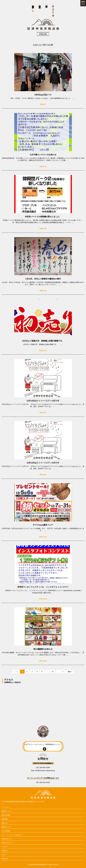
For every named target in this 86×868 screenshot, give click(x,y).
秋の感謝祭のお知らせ (43, 649)
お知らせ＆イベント (8, 843)
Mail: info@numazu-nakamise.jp (43, 770)
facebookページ (7, 839)
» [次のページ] (63, 672)
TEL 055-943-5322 (43, 782)
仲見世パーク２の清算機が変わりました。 (43, 217)
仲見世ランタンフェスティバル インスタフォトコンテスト (43, 587)
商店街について (7, 811)
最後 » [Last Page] (70, 672)
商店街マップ (6, 827)
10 (53, 672)
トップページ (6, 807)
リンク (4, 855)
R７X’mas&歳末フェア (43, 525)
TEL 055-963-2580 (43, 767)
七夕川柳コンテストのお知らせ (43, 155)
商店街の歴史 (6, 815)
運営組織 (4, 819)
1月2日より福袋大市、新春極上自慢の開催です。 (43, 341)
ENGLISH (5, 859)
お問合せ (4, 851)
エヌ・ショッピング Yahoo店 (11, 835)
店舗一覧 (4, 823)
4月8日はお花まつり (43, 95)
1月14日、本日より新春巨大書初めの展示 (43, 279)
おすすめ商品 (6, 831)
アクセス (4, 847)
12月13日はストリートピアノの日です (43, 401)
